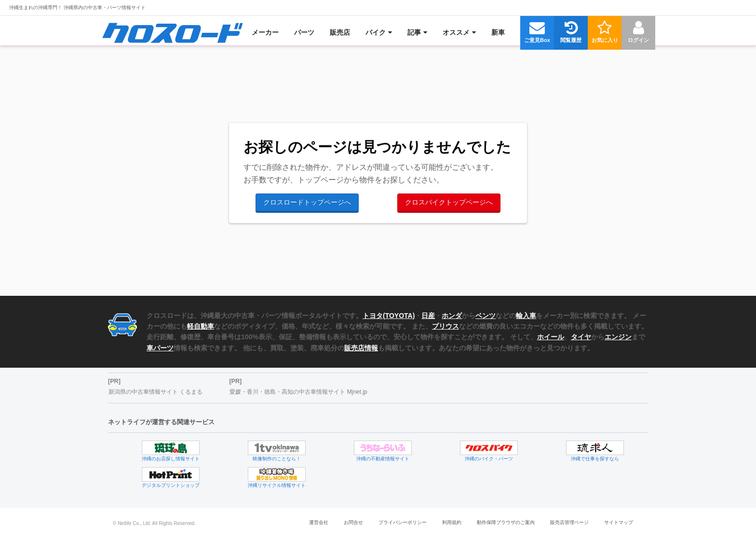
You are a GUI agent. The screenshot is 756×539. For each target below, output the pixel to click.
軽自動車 (201, 326)
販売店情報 (361, 348)
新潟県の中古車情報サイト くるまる (155, 392)
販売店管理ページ (569, 522)
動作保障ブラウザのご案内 (506, 522)
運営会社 (319, 522)
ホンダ (452, 316)
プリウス (445, 326)
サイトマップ (619, 522)
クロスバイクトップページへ (449, 202)
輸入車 (526, 316)
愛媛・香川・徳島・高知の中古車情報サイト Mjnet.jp (298, 392)
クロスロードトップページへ (307, 202)
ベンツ (486, 316)
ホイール (551, 337)
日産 (428, 316)
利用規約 (452, 522)
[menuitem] (172, 32)
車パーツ (160, 348)
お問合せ (353, 522)
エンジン (618, 337)
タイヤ (581, 337)
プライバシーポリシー (403, 522)
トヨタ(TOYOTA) (389, 316)
